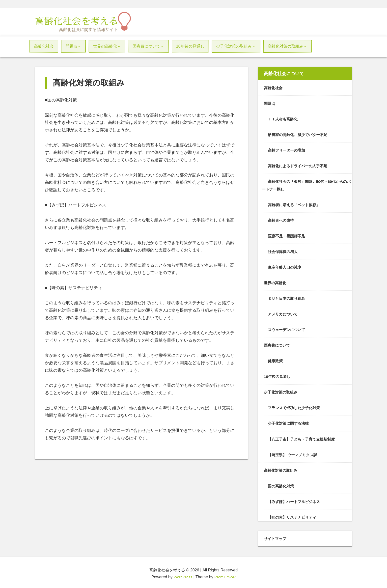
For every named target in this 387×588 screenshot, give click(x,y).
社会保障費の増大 (284, 251)
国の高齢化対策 (282, 484)
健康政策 (276, 360)
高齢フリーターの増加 (288, 150)
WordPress (182, 575)
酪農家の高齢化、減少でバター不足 (300, 134)
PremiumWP (226, 575)
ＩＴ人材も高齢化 (284, 119)
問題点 (270, 103)
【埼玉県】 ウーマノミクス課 (294, 453)
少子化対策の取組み (282, 391)
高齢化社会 (274, 88)
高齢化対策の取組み (282, 468)
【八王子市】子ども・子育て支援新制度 (304, 437)
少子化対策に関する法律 (290, 422)
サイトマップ (276, 536)
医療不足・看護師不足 (288, 235)
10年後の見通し (278, 375)
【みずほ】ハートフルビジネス (296, 499)
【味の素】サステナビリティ (294, 515)
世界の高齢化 (276, 282)
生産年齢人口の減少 (286, 266)
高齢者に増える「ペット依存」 (296, 204)
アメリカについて (284, 313)
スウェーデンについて (288, 328)
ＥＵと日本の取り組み (288, 297)
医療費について (278, 344)
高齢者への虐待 (282, 220)
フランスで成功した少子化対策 (296, 406)
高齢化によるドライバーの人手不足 (300, 166)
